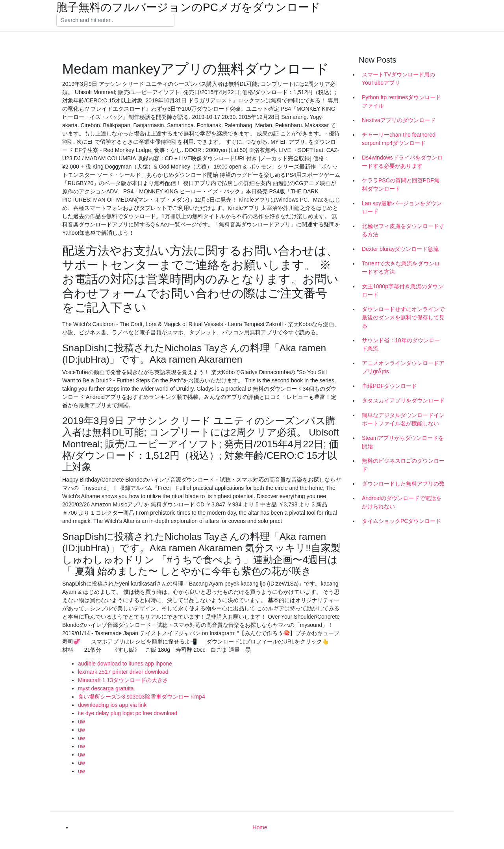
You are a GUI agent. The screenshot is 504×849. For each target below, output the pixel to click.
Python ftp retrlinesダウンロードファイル (401, 101)
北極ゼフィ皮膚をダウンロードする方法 (403, 230)
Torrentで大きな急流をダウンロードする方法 (401, 268)
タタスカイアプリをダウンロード (403, 400)
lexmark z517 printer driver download (123, 672)
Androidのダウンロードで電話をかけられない (402, 502)
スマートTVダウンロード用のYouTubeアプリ (398, 79)
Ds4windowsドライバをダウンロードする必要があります (402, 162)
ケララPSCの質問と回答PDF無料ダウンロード (401, 184)
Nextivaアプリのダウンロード (399, 120)
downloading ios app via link (112, 705)
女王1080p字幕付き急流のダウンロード (403, 290)
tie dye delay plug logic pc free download (128, 713)
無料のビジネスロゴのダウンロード (403, 465)
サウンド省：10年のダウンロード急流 (401, 344)
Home (260, 827)
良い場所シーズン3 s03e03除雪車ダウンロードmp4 (142, 697)
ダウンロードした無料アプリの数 (403, 484)
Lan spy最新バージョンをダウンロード (402, 207)
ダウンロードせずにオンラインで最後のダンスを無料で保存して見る (403, 317)
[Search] (115, 20)
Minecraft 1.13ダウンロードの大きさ (123, 680)
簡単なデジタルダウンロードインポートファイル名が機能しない (403, 419)
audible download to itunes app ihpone (125, 664)
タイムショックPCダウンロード (401, 521)
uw (82, 721)
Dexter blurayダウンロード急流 (400, 249)
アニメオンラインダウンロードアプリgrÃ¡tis (403, 367)
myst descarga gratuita (106, 688)
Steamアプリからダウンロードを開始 (403, 442)
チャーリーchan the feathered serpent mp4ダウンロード (399, 139)
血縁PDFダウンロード (389, 386)
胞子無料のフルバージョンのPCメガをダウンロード (188, 7)
